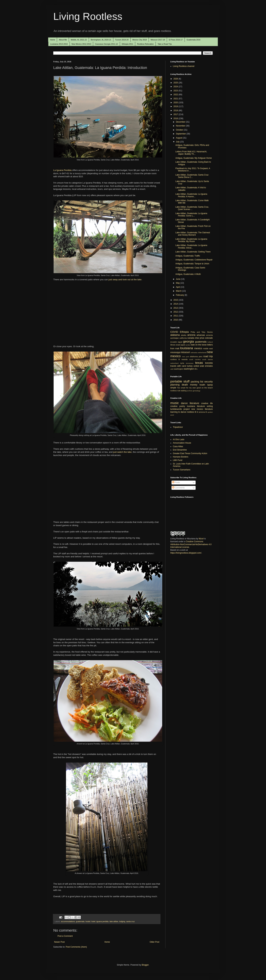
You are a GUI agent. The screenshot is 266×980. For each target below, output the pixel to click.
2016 (176, 118)
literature (194, 403)
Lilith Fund (178, 460)
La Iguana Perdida (62, 170)
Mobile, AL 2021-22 (79, 40)
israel (178, 345)
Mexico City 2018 (140, 40)
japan (183, 345)
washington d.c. (191, 369)
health (202, 385)
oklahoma (194, 356)
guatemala (80, 921)
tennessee (190, 363)
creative (174, 406)
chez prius (199, 338)
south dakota (207, 359)
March (179, 291)
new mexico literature (202, 409)
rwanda (184, 359)
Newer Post (59, 942)
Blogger (145, 965)
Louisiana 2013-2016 (59, 44)
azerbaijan (175, 338)
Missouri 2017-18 (158, 40)
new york (186, 357)
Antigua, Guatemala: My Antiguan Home (194, 158)
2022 (176, 95)
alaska (184, 335)
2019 (176, 106)
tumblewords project (180, 409)
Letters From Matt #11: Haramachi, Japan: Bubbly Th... (191, 153)
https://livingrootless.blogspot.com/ (186, 553)
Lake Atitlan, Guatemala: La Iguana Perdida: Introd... (191, 246)
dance (184, 403)
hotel (93, 921)
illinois (173, 345)
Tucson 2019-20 (122, 40)
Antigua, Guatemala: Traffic (188, 256)
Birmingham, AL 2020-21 (101, 40)
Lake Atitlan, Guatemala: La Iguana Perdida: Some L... (191, 215)
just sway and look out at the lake (125, 280)
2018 (176, 111)
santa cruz (130, 921)
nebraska (194, 352)
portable (176, 381)
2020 (176, 103)
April (178, 287)
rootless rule (175, 391)
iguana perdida (102, 921)
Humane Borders (181, 457)
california (183, 338)
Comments (178, 488)
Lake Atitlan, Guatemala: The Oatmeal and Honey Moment (193, 234)
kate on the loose (199, 345)
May (178, 283)
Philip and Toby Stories (202, 332)
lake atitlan (114, 921)
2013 (176, 308)
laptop (210, 385)
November (181, 126)
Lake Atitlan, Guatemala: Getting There (193, 252)
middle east (208, 349)
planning (175, 385)
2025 (176, 83)
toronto (209, 363)
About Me (63, 40)
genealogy (196, 391)
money (194, 385)
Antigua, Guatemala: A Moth (188, 274)
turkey (190, 366)
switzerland (174, 363)
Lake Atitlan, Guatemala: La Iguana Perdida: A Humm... (191, 195)
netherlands (202, 352)
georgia (188, 341)
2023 (176, 91)
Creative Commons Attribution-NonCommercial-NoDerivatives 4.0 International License (191, 544)
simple (173, 388)
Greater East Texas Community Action (190, 453)
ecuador (174, 342)
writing (210, 406)
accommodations (68, 921)
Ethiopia (184, 332)
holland (210, 342)
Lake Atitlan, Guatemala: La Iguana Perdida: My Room (191, 240)
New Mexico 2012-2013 (81, 44)
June (178, 279)
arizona (191, 335)
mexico (198, 348)
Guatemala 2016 (193, 40)
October (180, 130)
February (180, 295)
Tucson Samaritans (182, 470)
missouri (185, 352)
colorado (209, 338)
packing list (197, 382)
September (181, 134)
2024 (176, 87)
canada (191, 338)
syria (182, 363)
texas (199, 363)
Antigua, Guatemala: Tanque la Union (192, 264)
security (208, 382)
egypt (180, 342)
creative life (207, 403)
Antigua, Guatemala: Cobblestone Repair (194, 260)
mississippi (175, 352)
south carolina (195, 359)
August (179, 138)
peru (201, 356)
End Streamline (180, 450)
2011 (176, 316)
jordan (188, 345)
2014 (176, 304)
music (175, 403)
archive (190, 391)
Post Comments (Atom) (76, 947)
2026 (176, 79)
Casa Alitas (178, 446)
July (178, 142)
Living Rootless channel (184, 66)
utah (172, 369)
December (181, 122)
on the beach (207, 388)
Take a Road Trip (165, 44)
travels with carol (178, 366)
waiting (184, 391)
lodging (122, 921)
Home (53, 40)
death (185, 385)
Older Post (154, 942)
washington (179, 369)
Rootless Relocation (145, 44)
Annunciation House (182, 443)
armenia (209, 335)
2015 (176, 300)
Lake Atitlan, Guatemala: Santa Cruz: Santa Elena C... (192, 176)
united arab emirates (203, 366)
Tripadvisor (178, 427)
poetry (182, 406)
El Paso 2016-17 (176, 40)
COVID (174, 332)
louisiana (187, 348)
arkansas (201, 335)
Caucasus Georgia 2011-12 (106, 44)
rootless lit (175, 359)
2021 (176, 99)
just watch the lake (122, 452)
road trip (208, 356)
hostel (88, 921)
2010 (176, 320)
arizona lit (203, 412)
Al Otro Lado (179, 439)
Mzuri (201, 539)
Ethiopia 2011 (127, 44)
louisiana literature (196, 406)
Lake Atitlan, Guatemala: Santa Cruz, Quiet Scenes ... (192, 208)
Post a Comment (65, 936)
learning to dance (178, 412)
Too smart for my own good (189, 388)
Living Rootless (88, 16)
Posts (176, 482)
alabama (175, 335)
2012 (176, 312)
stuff (186, 381)
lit (198, 412)
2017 (176, 114)
